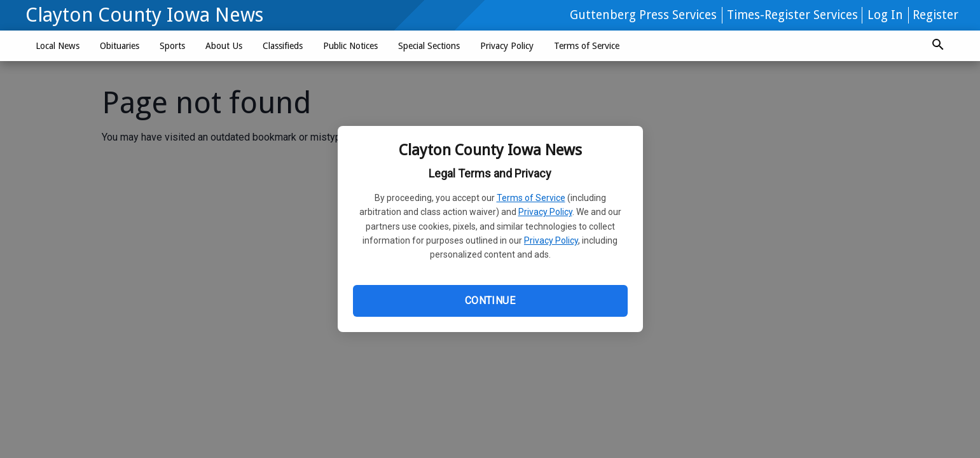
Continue (490, 301)
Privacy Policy (545, 212)
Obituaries (120, 46)
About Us (224, 46)
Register (935, 15)
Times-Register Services (792, 15)
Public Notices (350, 46)
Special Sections (429, 46)
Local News (58, 46)
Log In (885, 15)
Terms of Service (531, 198)
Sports (172, 46)
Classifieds (283, 46)
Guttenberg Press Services (643, 15)
